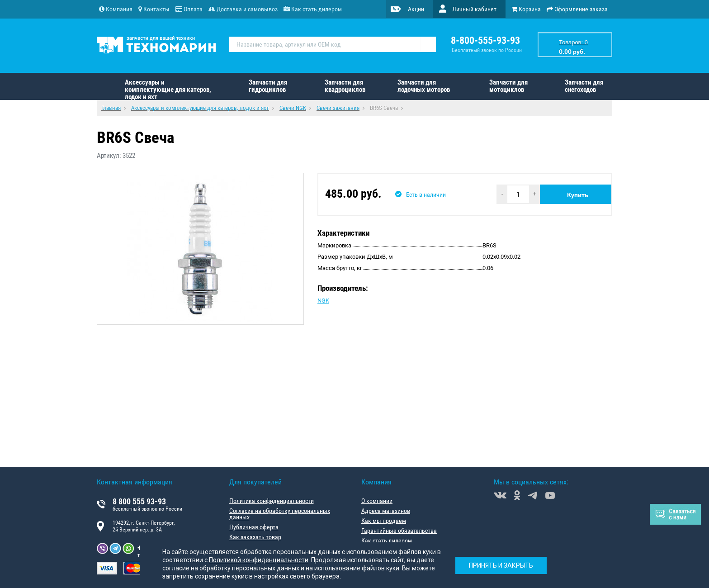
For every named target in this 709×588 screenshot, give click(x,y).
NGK (323, 301)
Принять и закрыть (501, 565)
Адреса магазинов (386, 511)
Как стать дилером (387, 541)
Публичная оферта (254, 527)
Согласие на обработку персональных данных (280, 514)
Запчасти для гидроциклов (268, 86)
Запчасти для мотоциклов (508, 86)
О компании (377, 501)
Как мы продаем (384, 521)
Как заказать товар (255, 537)
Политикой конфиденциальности (259, 560)
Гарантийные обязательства (399, 531)
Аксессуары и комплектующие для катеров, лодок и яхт (168, 89)
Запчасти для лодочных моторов (424, 86)
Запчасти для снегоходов (584, 86)
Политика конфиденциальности (272, 501)
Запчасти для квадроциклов (345, 86)
